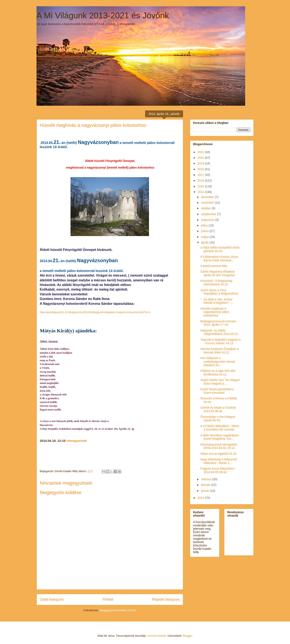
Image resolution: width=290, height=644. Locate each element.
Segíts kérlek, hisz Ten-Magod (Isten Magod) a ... (220, 382)
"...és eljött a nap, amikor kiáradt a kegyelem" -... (217, 301)
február (206, 485)
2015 (201, 186)
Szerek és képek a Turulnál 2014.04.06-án (218, 409)
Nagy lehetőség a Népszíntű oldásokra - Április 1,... (219, 461)
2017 (201, 175)
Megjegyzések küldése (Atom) (118, 610)
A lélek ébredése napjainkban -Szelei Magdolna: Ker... (220, 437)
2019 (201, 163)
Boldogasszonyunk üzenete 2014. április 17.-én (218, 323)
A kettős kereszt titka (214, 266)
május (205, 237)
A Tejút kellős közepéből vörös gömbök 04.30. (220, 249)
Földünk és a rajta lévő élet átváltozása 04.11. (218, 373)
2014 (201, 192)
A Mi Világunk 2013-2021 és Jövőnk (103, 15)
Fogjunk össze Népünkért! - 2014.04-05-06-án (218, 470)
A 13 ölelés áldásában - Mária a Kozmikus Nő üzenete (219, 428)
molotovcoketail (157, 636)
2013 (201, 498)
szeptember (209, 214)
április (205, 243)
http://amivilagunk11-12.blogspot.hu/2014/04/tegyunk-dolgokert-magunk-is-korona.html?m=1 (95, 312)
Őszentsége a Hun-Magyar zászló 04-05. (218, 419)
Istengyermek (77, 441)
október (206, 208)
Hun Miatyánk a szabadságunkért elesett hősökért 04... (218, 362)
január (206, 491)
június (205, 231)
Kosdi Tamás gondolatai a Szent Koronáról (217, 391)
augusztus (208, 220)
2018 (201, 169)
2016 (201, 180)
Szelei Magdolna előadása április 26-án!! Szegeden (218, 273)
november (208, 203)
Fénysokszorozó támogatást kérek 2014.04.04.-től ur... (219, 446)
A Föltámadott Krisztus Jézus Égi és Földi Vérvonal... (219, 258)
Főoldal (108, 599)
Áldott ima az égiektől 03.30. (219, 454)
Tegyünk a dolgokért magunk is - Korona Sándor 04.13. (220, 341)
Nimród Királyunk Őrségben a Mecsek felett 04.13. (219, 351)
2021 (201, 152)
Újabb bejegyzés (52, 599)
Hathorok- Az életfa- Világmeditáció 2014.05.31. (219, 332)
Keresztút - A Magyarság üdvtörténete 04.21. (216, 283)
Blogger (187, 636)
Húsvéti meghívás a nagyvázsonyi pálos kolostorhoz (215, 312)
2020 (201, 158)
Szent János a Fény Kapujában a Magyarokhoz (219, 292)
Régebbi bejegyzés (166, 599)
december (208, 197)
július (205, 225)
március (207, 479)
